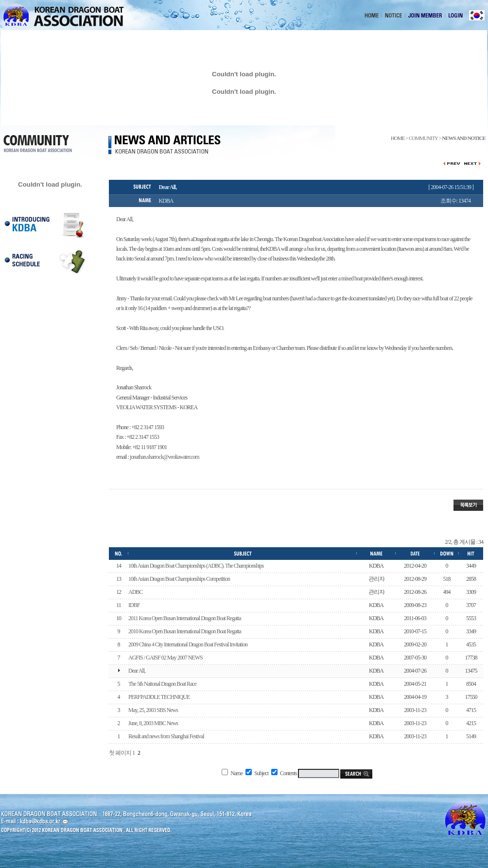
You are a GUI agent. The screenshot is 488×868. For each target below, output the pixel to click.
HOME (398, 138)
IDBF (134, 605)
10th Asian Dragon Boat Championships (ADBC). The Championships (196, 566)
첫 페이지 (120, 753)
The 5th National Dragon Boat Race (162, 684)
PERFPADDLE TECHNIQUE (159, 697)
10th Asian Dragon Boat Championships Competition (179, 579)
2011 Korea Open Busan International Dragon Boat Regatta (184, 618)
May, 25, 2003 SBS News (153, 710)
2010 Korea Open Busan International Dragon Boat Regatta (185, 631)
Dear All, (137, 671)
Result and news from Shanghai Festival (166, 736)
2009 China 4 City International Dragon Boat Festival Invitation (188, 644)
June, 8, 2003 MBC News (153, 723)
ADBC (135, 592)
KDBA (376, 566)
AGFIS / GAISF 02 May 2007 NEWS (166, 658)
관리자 (376, 579)
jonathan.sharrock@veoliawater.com (165, 457)
